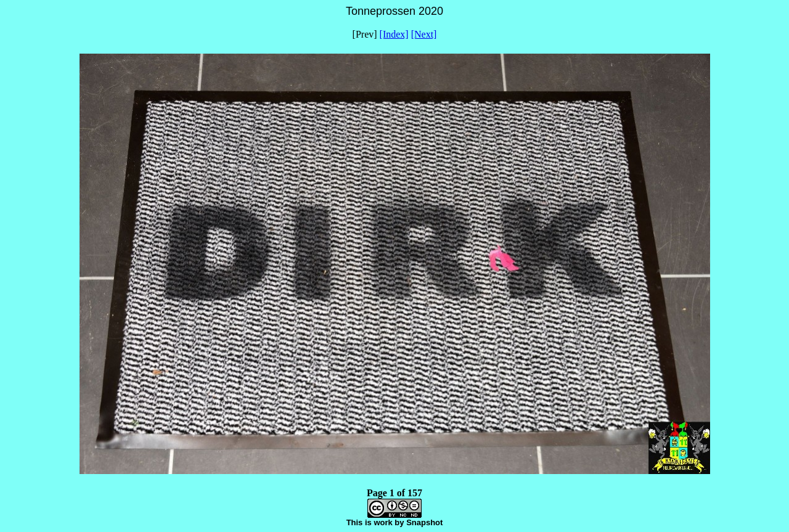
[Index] (394, 34)
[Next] (424, 34)
